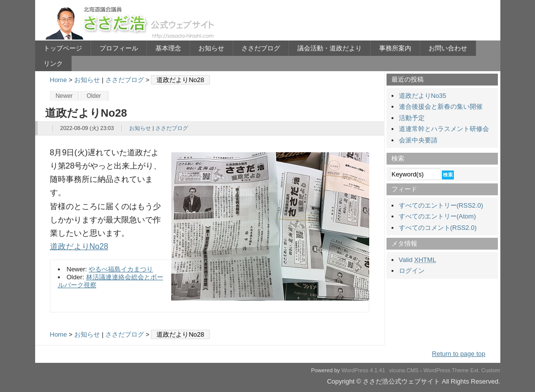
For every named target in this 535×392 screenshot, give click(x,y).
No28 (99, 246)
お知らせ (211, 48)
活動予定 (412, 118)
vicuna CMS (404, 370)
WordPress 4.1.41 (363, 370)
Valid (418, 260)
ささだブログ (261, 48)
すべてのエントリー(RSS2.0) (441, 205)
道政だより (70, 246)
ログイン (412, 271)
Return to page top (459, 354)
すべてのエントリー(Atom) (438, 216)
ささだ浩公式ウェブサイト (132, 23)
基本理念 (168, 48)
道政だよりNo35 (423, 96)
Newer (64, 96)
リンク (53, 64)
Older (94, 96)
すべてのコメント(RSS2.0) (438, 228)
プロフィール (119, 48)
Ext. (475, 370)
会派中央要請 (418, 140)
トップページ (63, 48)
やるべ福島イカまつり (121, 269)
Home (59, 80)
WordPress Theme (446, 370)
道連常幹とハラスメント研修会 (444, 129)
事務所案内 (395, 48)
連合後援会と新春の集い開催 (441, 107)
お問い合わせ (448, 48)
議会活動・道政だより (330, 48)
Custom (490, 370)
